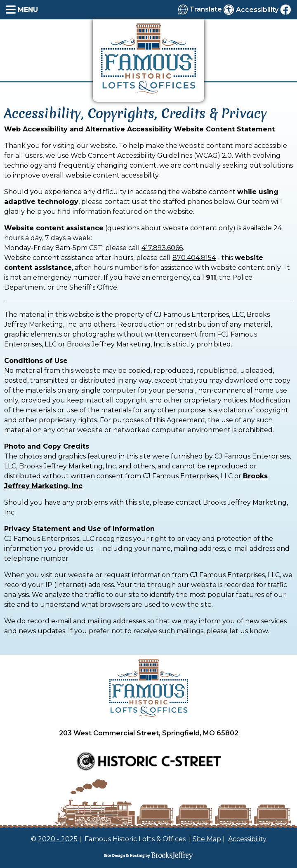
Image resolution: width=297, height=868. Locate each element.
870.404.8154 (194, 258)
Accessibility (247, 839)
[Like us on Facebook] (285, 9)
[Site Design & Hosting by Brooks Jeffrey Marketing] (148, 855)
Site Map (207, 839)
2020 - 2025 (58, 839)
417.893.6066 (162, 248)
